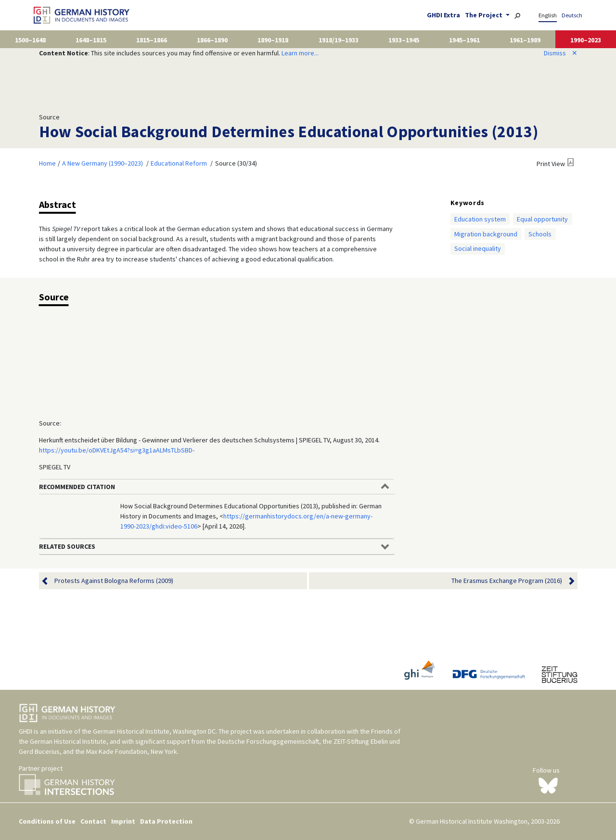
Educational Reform (179, 163)
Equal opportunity (542, 219)
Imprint (123, 821)
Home (47, 163)
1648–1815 (91, 40)
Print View (551, 164)
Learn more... (300, 53)
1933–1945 (404, 40)
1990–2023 (586, 40)
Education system (480, 219)
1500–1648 (30, 40)
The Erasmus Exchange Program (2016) (507, 581)
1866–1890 (212, 40)
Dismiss (561, 53)
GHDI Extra (443, 15)
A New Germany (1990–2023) (103, 163)
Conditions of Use (47, 821)
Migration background (486, 234)
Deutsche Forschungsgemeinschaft (268, 741)
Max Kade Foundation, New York (132, 751)
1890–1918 (273, 40)
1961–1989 (525, 40)
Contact (93, 821)
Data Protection (166, 821)
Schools (540, 234)
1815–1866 (152, 40)
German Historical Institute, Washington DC (154, 731)
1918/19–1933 (339, 40)
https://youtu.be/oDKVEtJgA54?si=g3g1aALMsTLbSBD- (117, 450)
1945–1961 (464, 40)
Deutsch (572, 15)
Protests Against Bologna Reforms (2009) (114, 581)
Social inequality (478, 248)
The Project (484, 15)
